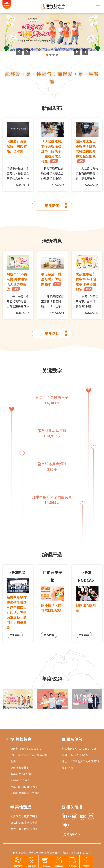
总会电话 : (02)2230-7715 (79, 748)
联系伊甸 (30, 829)
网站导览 (33, 822)
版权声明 (30, 816)
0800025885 (20, 780)
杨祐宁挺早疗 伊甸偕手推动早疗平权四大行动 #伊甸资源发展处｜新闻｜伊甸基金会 (17, 612)
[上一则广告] (19, 52)
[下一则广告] (27, 52)
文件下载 (17, 829)
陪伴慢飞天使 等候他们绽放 (53, 607)
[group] (52, 32)
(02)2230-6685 (21, 774)
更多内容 (15, 635)
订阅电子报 (71, 834)
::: (5, 108)
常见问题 (17, 816)
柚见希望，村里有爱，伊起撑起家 (51, 279)
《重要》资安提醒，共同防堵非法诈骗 (17, 146)
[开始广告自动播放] (77, 52)
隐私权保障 (18, 822)
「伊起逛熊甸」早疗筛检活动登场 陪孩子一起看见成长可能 (52, 151)
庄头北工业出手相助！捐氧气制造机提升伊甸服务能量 (86, 151)
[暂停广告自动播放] (85, 52)
